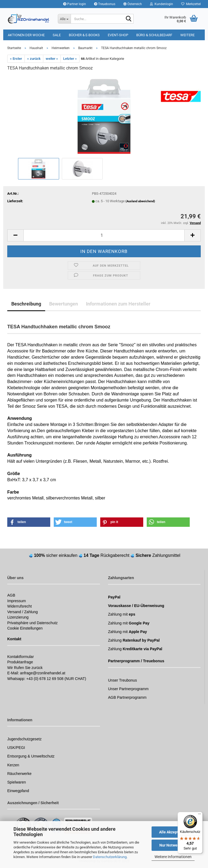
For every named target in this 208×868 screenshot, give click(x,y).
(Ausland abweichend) (140, 201)
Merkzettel (191, 4)
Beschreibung (26, 304)
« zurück (34, 59)
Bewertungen (64, 304)
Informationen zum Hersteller (118, 304)
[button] (133, 4)
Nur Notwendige (173, 845)
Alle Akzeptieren (173, 832)
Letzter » (70, 59)
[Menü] (199, 815)
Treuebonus (105, 4)
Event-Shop (118, 35)
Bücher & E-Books (84, 35)
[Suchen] (128, 19)
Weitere (187, 35)
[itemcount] (104, 235)
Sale (57, 35)
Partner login (75, 4)
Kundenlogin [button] (162, 4)
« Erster (16, 59)
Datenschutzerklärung (110, 857)
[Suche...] (64, 19)
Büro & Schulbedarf (154, 35)
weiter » (52, 59)
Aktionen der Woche (26, 35)
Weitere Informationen (173, 857)
